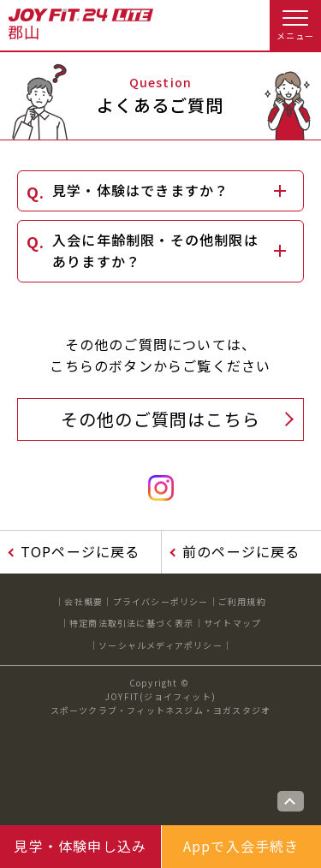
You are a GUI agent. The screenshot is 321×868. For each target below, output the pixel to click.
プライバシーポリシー (161, 601)
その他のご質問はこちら (160, 419)
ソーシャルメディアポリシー (160, 645)
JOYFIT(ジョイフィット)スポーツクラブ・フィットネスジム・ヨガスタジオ (161, 703)
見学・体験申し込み (80, 846)
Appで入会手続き (241, 846)
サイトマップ (232, 623)
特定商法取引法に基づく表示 (132, 623)
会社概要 (83, 601)
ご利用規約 (242, 601)
